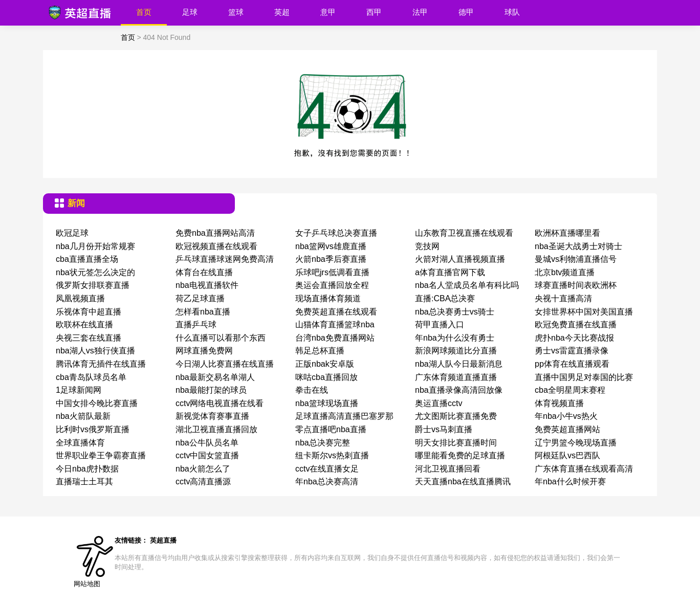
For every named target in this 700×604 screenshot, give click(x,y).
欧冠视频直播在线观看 (216, 246)
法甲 (420, 12)
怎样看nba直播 (203, 312)
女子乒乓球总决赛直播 (336, 233)
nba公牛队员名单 (207, 443)
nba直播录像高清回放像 (459, 390)
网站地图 (87, 584)
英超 (282, 12)
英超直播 (163, 540)
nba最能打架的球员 (211, 390)
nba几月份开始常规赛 (95, 246)
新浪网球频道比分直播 (456, 351)
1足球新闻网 (79, 390)
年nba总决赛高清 (327, 482)
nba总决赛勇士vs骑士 (455, 312)
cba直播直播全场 (87, 259)
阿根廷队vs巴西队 (567, 455)
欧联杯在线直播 (84, 325)
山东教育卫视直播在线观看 (464, 233)
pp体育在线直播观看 (572, 364)
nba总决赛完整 (323, 443)
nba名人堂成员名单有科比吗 (467, 285)
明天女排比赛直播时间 (456, 443)
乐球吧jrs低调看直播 (332, 272)
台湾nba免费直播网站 (335, 338)
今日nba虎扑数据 (87, 469)
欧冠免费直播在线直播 (576, 325)
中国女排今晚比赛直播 (97, 403)
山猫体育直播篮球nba (335, 325)
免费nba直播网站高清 (215, 233)
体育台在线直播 (204, 272)
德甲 (466, 12)
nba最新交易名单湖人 (215, 377)
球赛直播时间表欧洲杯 (576, 285)
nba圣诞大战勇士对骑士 (578, 246)
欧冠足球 (72, 233)
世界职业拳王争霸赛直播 (101, 455)
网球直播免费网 (204, 351)
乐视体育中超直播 (89, 312)
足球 (190, 12)
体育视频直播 (559, 403)
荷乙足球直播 (200, 298)
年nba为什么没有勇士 (455, 338)
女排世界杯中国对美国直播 (584, 312)
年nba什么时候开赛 (570, 482)
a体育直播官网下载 (450, 272)
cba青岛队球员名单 (91, 377)
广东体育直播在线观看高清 (584, 469)
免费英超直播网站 (567, 429)
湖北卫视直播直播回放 (216, 429)
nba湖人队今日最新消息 (459, 364)
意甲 (328, 12)
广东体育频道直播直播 (456, 377)
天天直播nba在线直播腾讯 (463, 482)
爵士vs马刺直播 (444, 429)
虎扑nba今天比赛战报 (574, 338)
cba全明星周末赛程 (570, 390)
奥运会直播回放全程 (332, 285)
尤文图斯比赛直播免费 (456, 416)
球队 (512, 12)
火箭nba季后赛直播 (331, 259)
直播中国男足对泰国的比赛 (584, 377)
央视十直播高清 (563, 298)
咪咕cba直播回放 (326, 377)
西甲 (374, 12)
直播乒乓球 (196, 325)
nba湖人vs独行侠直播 (95, 351)
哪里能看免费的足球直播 (460, 455)
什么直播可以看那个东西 (221, 338)
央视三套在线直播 (89, 338)
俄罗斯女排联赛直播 (93, 285)
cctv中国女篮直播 (207, 455)
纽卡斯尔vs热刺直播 (332, 455)
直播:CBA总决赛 (445, 298)
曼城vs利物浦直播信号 (576, 259)
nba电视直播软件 (207, 285)
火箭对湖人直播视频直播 (460, 259)
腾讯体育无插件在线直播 (101, 364)
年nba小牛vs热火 (566, 416)
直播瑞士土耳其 (84, 482)
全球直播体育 (80, 443)
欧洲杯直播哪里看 (567, 233)
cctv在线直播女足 (327, 469)
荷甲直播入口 (440, 325)
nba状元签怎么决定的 (95, 272)
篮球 (236, 12)
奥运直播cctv (439, 403)
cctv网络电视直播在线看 (220, 403)
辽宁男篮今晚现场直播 (576, 443)
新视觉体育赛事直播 (212, 416)
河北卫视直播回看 (448, 469)
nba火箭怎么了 (203, 469)
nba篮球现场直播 (327, 403)
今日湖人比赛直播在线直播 (225, 364)
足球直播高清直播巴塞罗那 (344, 416)
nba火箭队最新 (83, 416)
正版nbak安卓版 (325, 364)
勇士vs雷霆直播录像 (572, 351)
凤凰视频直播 (80, 298)
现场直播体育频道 (328, 298)
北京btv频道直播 (565, 272)
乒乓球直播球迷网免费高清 (225, 259)
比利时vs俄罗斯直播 (93, 429)
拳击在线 (312, 390)
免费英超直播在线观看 (336, 312)
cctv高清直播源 (203, 482)
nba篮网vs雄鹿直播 (331, 246)
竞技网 (427, 246)
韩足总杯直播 (320, 351)
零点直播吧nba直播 (331, 429)
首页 (144, 12)
